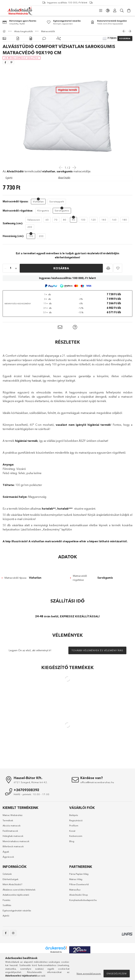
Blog (72, 841)
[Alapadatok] (4, 39)
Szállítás (7, 905)
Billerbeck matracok (13, 846)
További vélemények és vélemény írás (97, 650)
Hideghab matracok (13, 836)
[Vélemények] (44, 39)
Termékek (8, 820)
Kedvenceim (76, 836)
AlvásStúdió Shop (79, 895)
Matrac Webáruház (13, 815)
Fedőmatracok (10, 831)
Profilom (74, 825)
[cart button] (129, 11)
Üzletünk (7, 874)
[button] (108, 268)
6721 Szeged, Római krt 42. (31, 782)
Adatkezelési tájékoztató (16, 895)
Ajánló (6, 916)
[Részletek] (18, 39)
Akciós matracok (12, 825)
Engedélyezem (117, 973)
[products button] (101, 11)
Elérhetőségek (11, 879)
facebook (6, 933)
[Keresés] (122, 11)
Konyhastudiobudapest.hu (83, 900)
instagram (13, 933)
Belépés (74, 815)
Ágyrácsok (8, 857)
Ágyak (6, 852)
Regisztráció (76, 820)
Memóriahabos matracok (16, 841)
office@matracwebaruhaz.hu (97, 782)
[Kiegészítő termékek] (59, 39)
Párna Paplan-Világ (79, 874)
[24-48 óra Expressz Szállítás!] (22, 58)
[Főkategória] (5, 31)
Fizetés (7, 900)
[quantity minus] (5, 268)
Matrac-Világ (76, 879)
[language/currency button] (108, 11)
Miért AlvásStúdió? (12, 884)
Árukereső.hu (56, 952)
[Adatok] (31, 39)
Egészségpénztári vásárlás (17, 910)
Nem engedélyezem (89, 973)
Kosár (72, 831)
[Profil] (115, 11)
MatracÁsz (75, 890)
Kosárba (125, 38)
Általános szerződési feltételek (19, 890)
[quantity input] (11, 268)
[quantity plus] (16, 268)
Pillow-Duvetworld (79, 884)
